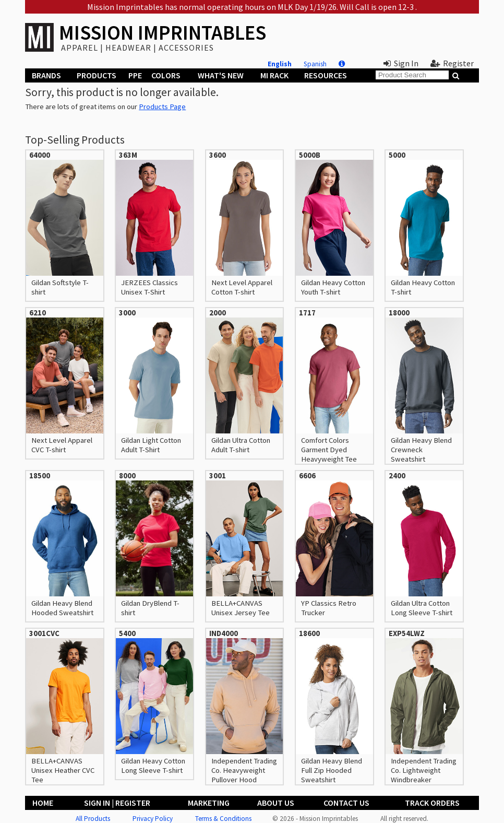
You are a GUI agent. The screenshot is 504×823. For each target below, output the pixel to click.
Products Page (162, 107)
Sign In (401, 63)
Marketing (209, 803)
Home (43, 803)
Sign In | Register (117, 803)
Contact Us (346, 803)
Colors (166, 75)
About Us (276, 803)
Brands (46, 75)
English (280, 64)
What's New (221, 75)
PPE (135, 75)
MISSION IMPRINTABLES (163, 33)
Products (97, 75)
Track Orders (432, 803)
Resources (326, 75)
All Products (93, 819)
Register (452, 63)
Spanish (315, 64)
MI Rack (274, 75)
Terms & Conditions (223, 819)
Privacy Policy (153, 819)
